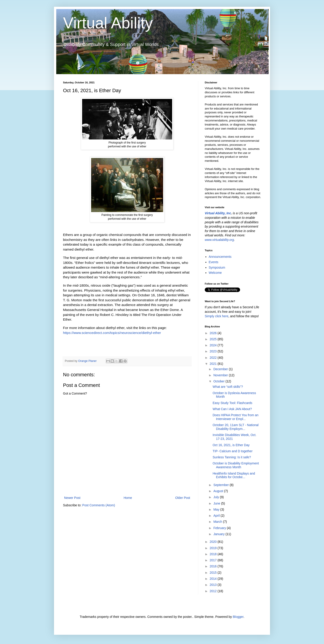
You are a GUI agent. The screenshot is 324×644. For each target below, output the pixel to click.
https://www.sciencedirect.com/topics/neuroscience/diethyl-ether (112, 333)
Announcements (220, 257)
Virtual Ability (108, 23)
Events (214, 262)
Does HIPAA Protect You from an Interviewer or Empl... (236, 417)
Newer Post (72, 498)
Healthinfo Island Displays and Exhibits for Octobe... (234, 475)
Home (128, 498)
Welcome (215, 273)
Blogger (238, 617)
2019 (214, 548)
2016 (214, 566)
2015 (214, 573)
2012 (214, 591)
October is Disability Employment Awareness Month (236, 465)
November (221, 375)
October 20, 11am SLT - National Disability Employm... (236, 427)
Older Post (183, 498)
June (217, 503)
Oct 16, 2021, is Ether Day (231, 445)
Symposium (217, 267)
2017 (214, 560)
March (218, 522)
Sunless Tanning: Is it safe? (232, 457)
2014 (214, 579)
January (219, 534)
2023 (214, 351)
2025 (214, 339)
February (220, 528)
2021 (214, 364)
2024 (214, 345)
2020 (214, 542)
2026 (214, 333)
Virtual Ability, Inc (218, 213)
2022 (214, 358)
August (219, 491)
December (221, 369)
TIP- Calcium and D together (233, 451)
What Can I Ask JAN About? (232, 409)
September (221, 485)
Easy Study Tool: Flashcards (232, 403)
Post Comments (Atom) (99, 505)
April (217, 516)
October (219, 381)
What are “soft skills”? (228, 387)
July (217, 497)
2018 (214, 554)
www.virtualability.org (219, 240)
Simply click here (217, 316)
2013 (214, 585)
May (217, 509)
